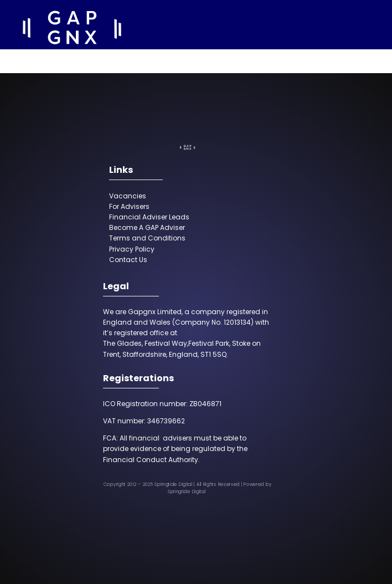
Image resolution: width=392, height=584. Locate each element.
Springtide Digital (187, 492)
